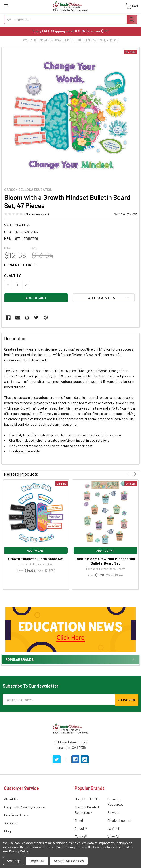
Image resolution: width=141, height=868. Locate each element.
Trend (79, 820)
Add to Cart (36, 550)
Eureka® (81, 836)
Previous (129, 474)
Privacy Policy (19, 851)
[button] (70, 629)
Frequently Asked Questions (25, 806)
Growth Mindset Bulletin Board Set (36, 559)
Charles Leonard (119, 820)
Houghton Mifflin (87, 798)
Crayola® (81, 828)
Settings (14, 861)
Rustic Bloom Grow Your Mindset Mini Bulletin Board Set (105, 561)
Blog (7, 831)
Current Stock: (20, 265)
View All (113, 836)
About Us (11, 798)
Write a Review (125, 214)
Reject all (37, 861)
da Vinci (113, 828)
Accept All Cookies (69, 861)
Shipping (11, 823)
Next (134, 474)
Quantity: (13, 275)
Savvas (113, 812)
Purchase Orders (16, 815)
